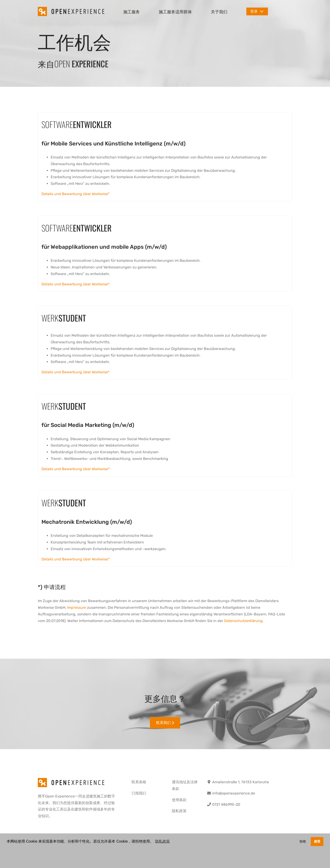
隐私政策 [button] (162, 841)
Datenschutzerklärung (243, 621)
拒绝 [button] (303, 841)
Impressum (77, 607)
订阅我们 (139, 793)
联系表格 (139, 782)
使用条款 (179, 800)
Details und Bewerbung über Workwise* (76, 194)
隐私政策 (179, 811)
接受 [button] (317, 841)
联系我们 (165, 723)
